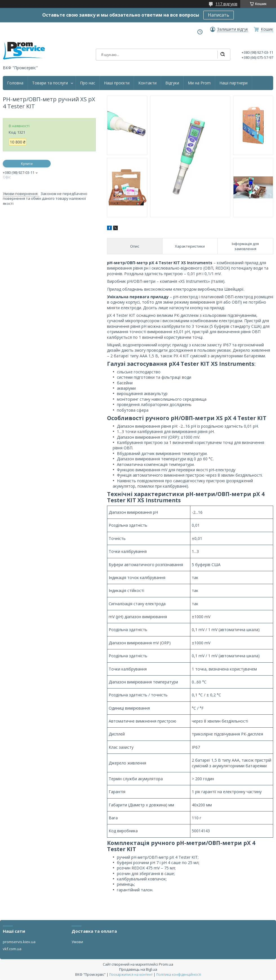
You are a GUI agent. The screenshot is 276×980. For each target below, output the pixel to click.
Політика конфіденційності (179, 975)
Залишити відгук (233, 29)
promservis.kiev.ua (19, 942)
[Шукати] (222, 55)
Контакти (147, 83)
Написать (219, 15)
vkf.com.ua (12, 949)
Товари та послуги (50, 83)
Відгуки (172, 83)
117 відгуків (226, 4)
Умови (77, 942)
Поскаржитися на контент (131, 975)
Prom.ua (166, 964)
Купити (27, 164)
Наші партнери (233, 83)
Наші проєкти (117, 83)
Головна (15, 83)
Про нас (88, 83)
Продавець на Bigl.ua (138, 969)
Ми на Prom (199, 83)
